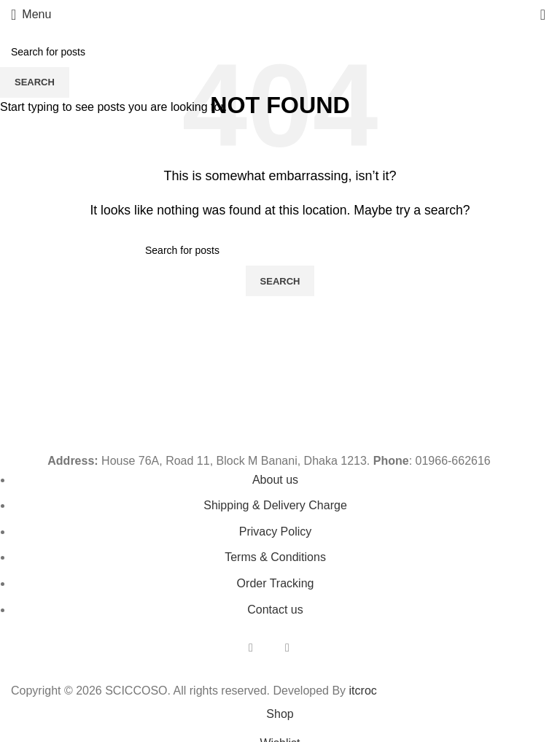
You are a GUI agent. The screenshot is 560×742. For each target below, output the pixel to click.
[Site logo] (280, 13)
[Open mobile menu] (31, 15)
